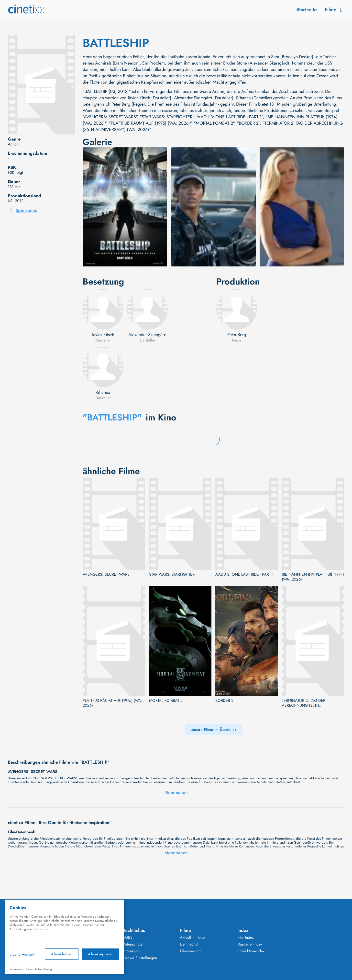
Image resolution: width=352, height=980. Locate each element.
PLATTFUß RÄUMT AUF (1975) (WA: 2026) (112, 703)
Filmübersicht (191, 951)
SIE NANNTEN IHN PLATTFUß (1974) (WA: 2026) (313, 577)
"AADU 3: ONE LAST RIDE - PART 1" (230, 117)
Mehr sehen (176, 793)
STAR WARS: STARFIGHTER (172, 574)
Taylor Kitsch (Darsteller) (149, 98)
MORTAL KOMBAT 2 (166, 701)
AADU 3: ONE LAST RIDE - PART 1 (244, 574)
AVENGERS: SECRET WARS (106, 574)
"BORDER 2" (248, 123)
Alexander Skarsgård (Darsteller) (204, 98)
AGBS (127, 937)
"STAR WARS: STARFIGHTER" (167, 117)
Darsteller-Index (250, 944)
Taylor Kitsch (103, 335)
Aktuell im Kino (192, 937)
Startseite (307, 10)
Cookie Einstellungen (140, 958)
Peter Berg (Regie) (128, 104)
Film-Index (246, 937)
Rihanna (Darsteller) (254, 98)
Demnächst (189, 944)
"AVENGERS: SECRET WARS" (110, 117)
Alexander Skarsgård (147, 335)
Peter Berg (237, 335)
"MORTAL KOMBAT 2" (214, 123)
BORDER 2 (224, 701)
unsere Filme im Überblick (214, 730)
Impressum (131, 951)
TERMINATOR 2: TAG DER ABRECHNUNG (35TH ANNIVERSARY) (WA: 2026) (306, 703)
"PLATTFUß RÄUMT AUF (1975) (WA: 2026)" (150, 123)
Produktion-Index (251, 951)
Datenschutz (132, 944)
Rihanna (103, 392)
